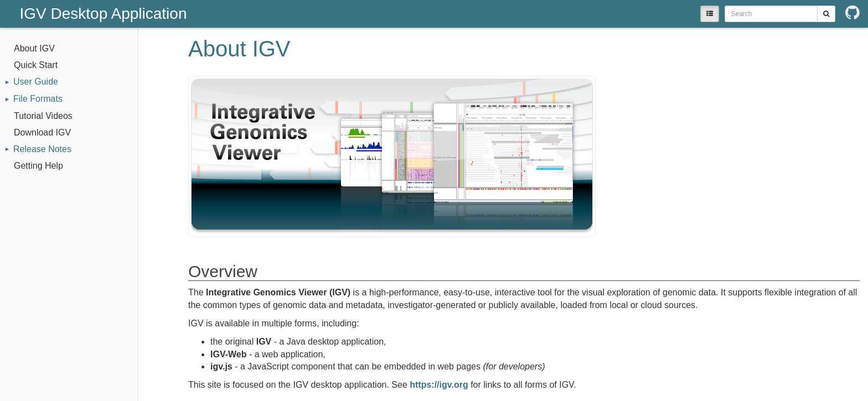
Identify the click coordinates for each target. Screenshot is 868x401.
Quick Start (36, 65)
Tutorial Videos (43, 116)
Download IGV (42, 132)
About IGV (34, 48)
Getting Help (38, 166)
